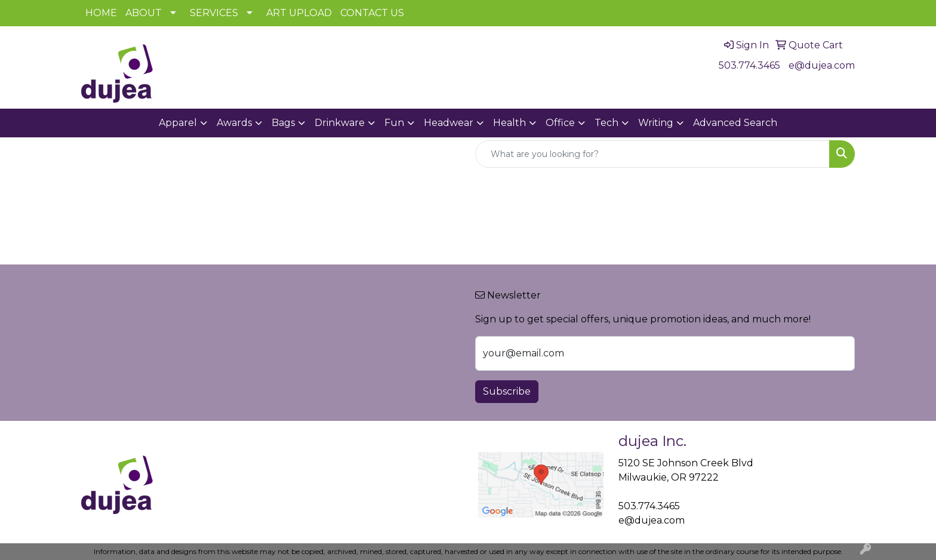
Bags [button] (283, 123)
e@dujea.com (822, 65)
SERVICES (214, 13)
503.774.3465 (749, 65)
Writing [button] (656, 123)
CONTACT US (372, 13)
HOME (101, 13)
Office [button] (560, 123)
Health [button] (509, 123)
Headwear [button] (449, 123)
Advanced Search (735, 123)
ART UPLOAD (299, 13)
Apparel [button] (178, 123)
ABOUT (144, 13)
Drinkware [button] (340, 123)
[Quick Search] (652, 154)
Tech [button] (606, 123)
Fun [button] (394, 123)
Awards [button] (234, 123)
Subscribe (507, 391)
